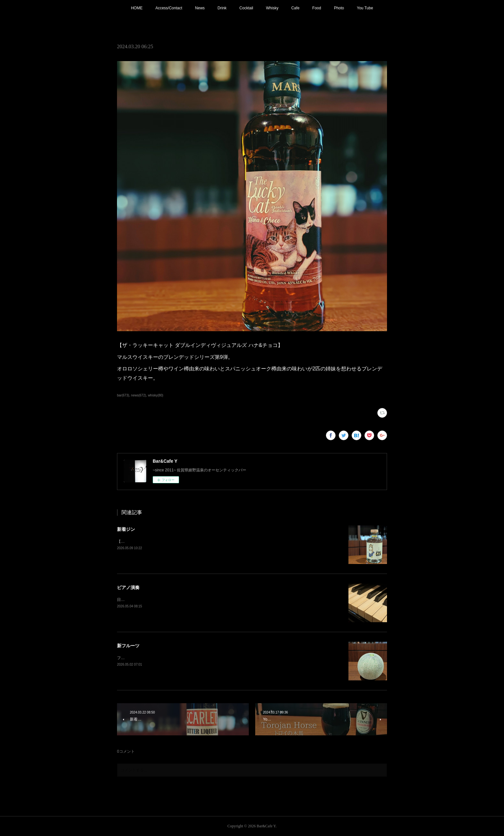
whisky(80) (156, 395)
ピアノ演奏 (128, 587)
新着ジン (126, 529)
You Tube (365, 8)
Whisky (272, 8)
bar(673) (123, 395)
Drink (222, 8)
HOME (137, 8)
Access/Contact (169, 8)
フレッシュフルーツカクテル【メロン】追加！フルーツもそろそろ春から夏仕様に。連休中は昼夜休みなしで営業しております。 (229, 658)
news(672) (139, 395)
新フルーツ (128, 646)
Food (317, 8)
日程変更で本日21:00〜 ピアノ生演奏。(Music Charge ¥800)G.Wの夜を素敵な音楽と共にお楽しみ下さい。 (210, 600)
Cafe (295, 8)
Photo (339, 8)
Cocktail (246, 8)
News (200, 8)
